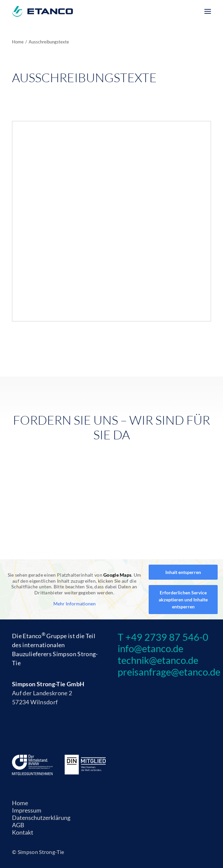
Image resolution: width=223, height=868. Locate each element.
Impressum (27, 810)
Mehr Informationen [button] (74, 604)
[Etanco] (42, 11)
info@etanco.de (150, 648)
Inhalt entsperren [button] (183, 572)
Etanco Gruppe (45, 636)
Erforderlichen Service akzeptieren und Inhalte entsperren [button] (183, 600)
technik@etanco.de (158, 660)
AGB (18, 825)
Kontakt (23, 832)
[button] (208, 11)
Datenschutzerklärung (41, 818)
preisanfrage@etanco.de (169, 672)
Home (18, 42)
